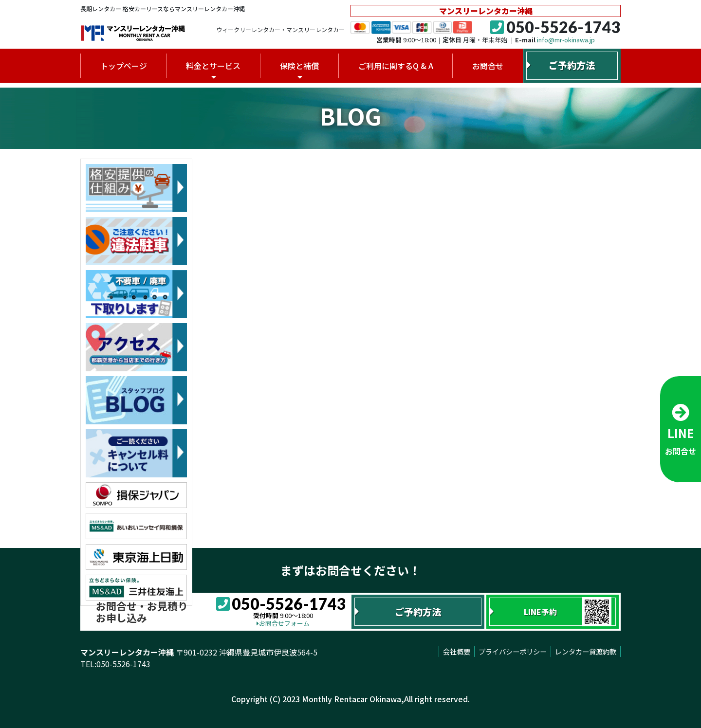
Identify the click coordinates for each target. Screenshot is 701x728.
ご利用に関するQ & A (396, 66)
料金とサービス (213, 66)
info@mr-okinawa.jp (566, 40)
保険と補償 (299, 66)
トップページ (124, 66)
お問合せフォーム (283, 623)
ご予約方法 (572, 65)
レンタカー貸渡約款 (586, 651)
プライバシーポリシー (513, 651)
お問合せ (488, 66)
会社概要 (457, 651)
